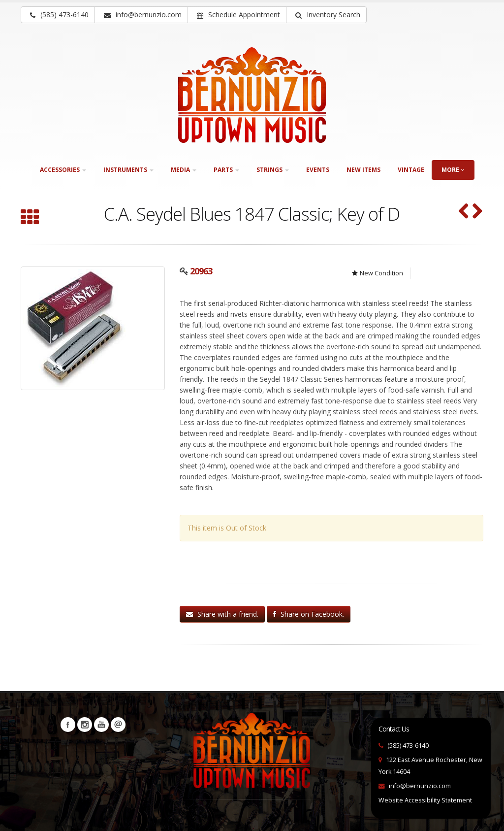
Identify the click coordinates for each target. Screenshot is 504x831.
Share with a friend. (222, 614)
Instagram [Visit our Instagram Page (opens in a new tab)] (85, 725)
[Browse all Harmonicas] (30, 218)
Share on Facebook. (309, 614)
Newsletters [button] (118, 725)
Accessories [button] (63, 170)
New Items (363, 170)
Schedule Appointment (238, 15)
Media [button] (184, 170)
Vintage (411, 170)
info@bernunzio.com (420, 786)
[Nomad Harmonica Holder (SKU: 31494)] (464, 212)
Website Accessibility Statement (425, 800)
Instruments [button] (128, 170)
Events (318, 170)
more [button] (453, 170)
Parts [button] (226, 170)
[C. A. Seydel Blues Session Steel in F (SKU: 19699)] (477, 212)
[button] (326, 15)
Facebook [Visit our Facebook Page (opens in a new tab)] (68, 725)
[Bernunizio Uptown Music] (252, 95)
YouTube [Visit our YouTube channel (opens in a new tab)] (101, 725)
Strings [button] (273, 170)
